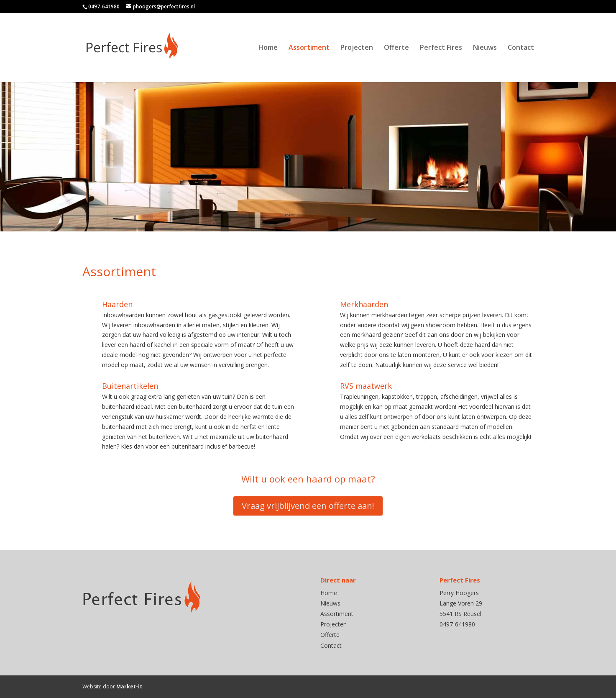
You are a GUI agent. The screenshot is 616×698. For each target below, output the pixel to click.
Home (268, 48)
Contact (521, 48)
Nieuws (485, 48)
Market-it (129, 686)
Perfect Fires (441, 48)
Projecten (357, 48)
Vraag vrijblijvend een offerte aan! (308, 506)
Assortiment (309, 48)
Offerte (396, 48)
